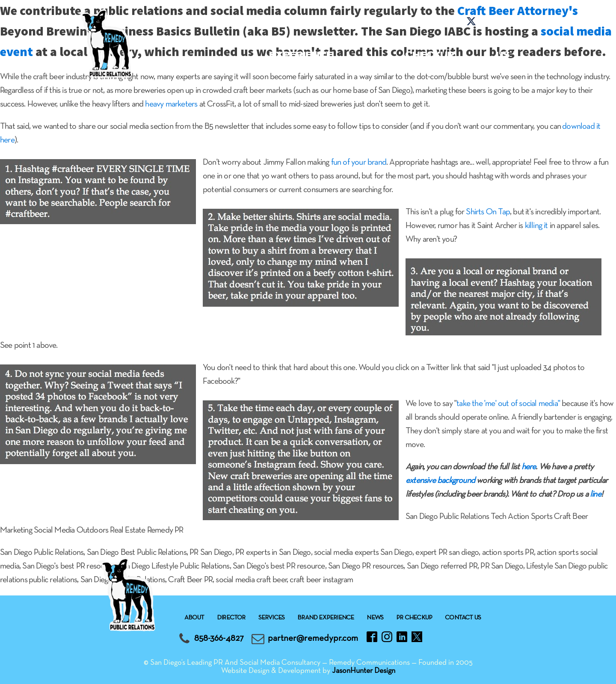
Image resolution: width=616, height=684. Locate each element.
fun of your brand (359, 163)
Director (231, 618)
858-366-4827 (219, 638)
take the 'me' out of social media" (508, 404)
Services (217, 42)
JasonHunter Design (364, 671)
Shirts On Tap (488, 212)
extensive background (440, 481)
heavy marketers (171, 104)
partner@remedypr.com (313, 638)
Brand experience (301, 49)
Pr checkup (429, 49)
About (159, 42)
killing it (536, 226)
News (375, 42)
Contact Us (503, 49)
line (595, 494)
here (529, 467)
